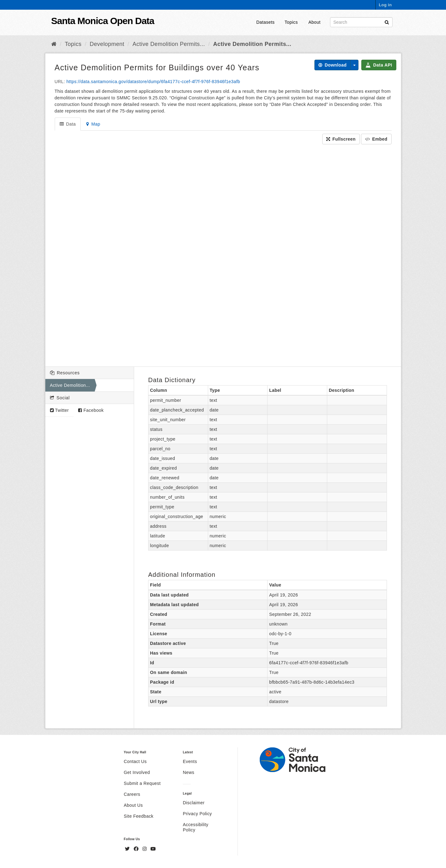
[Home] (54, 44)
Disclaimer (194, 803)
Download (333, 65)
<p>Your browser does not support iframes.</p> (223, 254)
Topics (291, 22)
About (315, 22)
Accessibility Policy (196, 827)
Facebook (91, 410)
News (189, 772)
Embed (376, 139)
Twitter (60, 410)
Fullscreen (341, 139)
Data (68, 124)
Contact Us (135, 761)
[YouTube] (153, 849)
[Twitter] (128, 849)
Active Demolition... (70, 385)
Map (93, 124)
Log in (385, 5)
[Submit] (387, 22)
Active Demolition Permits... (169, 44)
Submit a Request (142, 783)
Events (190, 761)
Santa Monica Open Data (103, 21)
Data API (379, 65)
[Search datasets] (361, 22)
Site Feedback (139, 816)
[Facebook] (137, 849)
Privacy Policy (197, 814)
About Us (133, 805)
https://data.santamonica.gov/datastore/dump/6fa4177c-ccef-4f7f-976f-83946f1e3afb (153, 82)
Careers (132, 794)
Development (107, 44)
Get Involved (137, 772)
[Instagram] (145, 849)
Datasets (266, 22)
